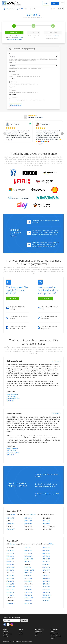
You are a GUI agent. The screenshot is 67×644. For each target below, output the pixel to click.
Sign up (55, 3)
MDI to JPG (46, 570)
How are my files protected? (15, 39)
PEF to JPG (10, 581)
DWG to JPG (46, 559)
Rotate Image (12, 63)
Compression (7, 634)
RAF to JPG (28, 590)
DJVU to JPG (29, 556)
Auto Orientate (13, 95)
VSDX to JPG (46, 595)
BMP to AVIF (11, 518)
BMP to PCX (10, 524)
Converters (10, 9)
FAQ (20, 632)
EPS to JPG (10, 565)
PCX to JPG (28, 578)
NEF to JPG (28, 576)
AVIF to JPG (10, 551)
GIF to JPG (46, 565)
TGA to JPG (46, 592)
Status (21, 634)
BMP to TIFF (10, 529)
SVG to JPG (28, 592)
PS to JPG (28, 587)
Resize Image (12, 54)
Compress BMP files (13, 398)
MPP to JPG (28, 573)
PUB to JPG (10, 590)
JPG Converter (56, 413)
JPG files (51, 544)
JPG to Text (10, 455)
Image (17, 9)
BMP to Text (10, 400)
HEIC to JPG (10, 567)
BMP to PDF (28, 524)
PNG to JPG (28, 581)
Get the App (13, 298)
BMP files (33, 514)
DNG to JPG (46, 556)
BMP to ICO (28, 521)
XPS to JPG (28, 604)
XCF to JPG (28, 601)
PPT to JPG (46, 584)
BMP (22, 9)
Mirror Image (12, 79)
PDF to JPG (46, 578)
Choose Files (13, 32)
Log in (46, 3)
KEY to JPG (10, 570)
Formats (6, 632)
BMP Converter (56, 361)
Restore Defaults (15, 105)
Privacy (53, 638)
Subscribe (25, 620)
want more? (19, 37)
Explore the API (45, 298)
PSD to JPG (46, 587)
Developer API (39, 632)
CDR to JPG (46, 551)
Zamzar (13, 514)
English (60, 9)
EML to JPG (46, 562)
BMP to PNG (46, 524)
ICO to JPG (28, 567)
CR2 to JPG (10, 553)
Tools (36, 634)
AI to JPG (27, 548)
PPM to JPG (46, 581)
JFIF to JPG (46, 567)
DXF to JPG (10, 562)
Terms (57, 36)
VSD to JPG (28, 595)
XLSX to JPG (11, 604)
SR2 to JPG (10, 592)
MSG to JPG (10, 576)
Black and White (13, 71)
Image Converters (12, 394)
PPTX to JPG (11, 587)
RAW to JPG (46, 590)
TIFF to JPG (10, 595)
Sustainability (55, 634)
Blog (36, 636)
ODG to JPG (46, 576)
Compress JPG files (13, 453)
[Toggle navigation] (62, 3)
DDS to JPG (10, 556)
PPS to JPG (10, 584)
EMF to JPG (28, 562)
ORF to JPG (10, 578)
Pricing (5, 636)
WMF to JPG (46, 598)
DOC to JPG (10, 559)
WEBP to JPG (29, 598)
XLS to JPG (46, 601)
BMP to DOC (28, 518)
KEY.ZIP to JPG (29, 570)
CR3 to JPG (28, 553)
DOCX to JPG (29, 559)
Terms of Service (56, 636)
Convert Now (53, 32)
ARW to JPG (46, 548)
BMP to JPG (46, 521)
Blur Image (12, 87)
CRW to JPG (46, 553)
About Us (53, 632)
